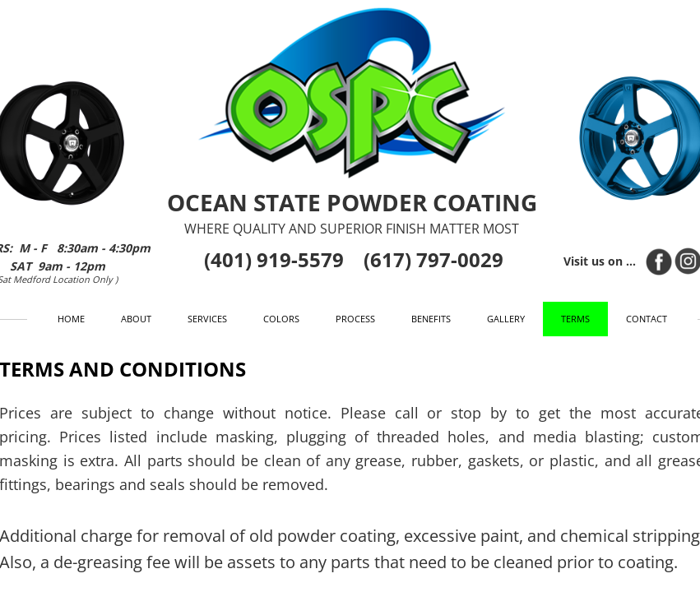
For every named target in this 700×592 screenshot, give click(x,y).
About (136, 319)
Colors (281, 319)
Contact (647, 319)
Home (71, 319)
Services (207, 319)
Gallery (506, 319)
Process (355, 319)
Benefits (431, 319)
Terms (575, 319)
